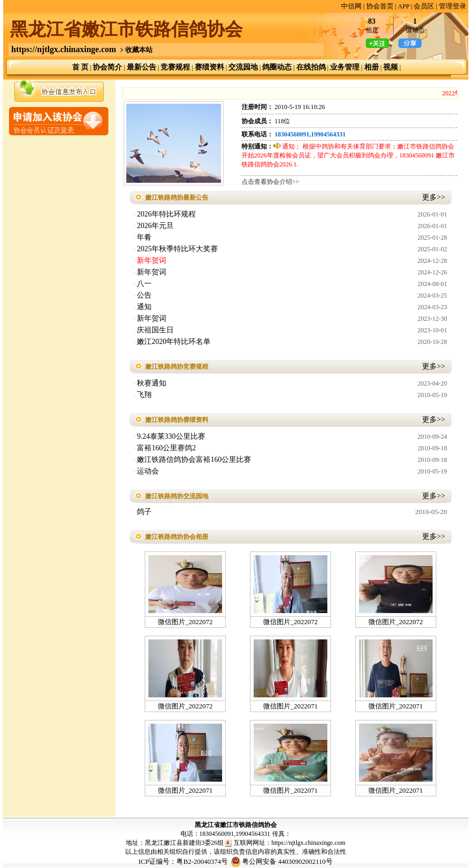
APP (404, 6)
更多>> (434, 197)
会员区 (424, 6)
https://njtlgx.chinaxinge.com (64, 49)
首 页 (81, 67)
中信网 (351, 6)
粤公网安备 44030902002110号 (287, 861)
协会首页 (380, 6)
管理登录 (453, 6)
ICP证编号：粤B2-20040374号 (183, 861)
